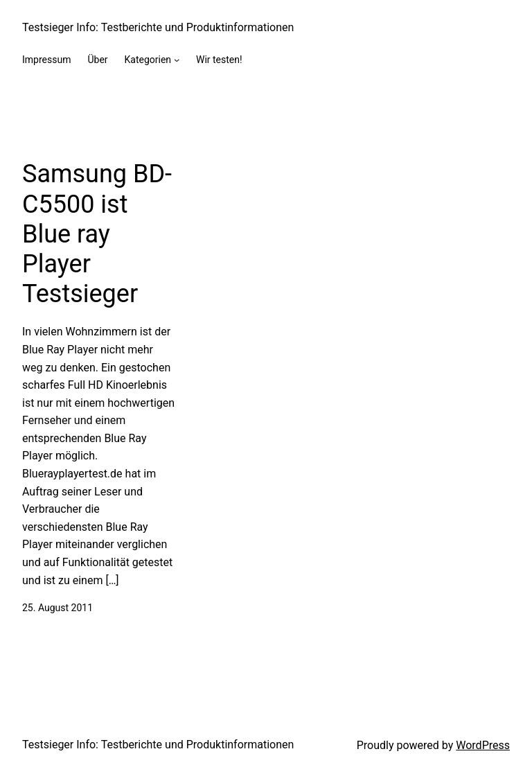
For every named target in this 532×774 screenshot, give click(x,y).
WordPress (483, 745)
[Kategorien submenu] (177, 60)
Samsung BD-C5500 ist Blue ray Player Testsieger (97, 234)
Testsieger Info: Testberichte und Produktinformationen (158, 27)
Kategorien (148, 60)
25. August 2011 (57, 608)
